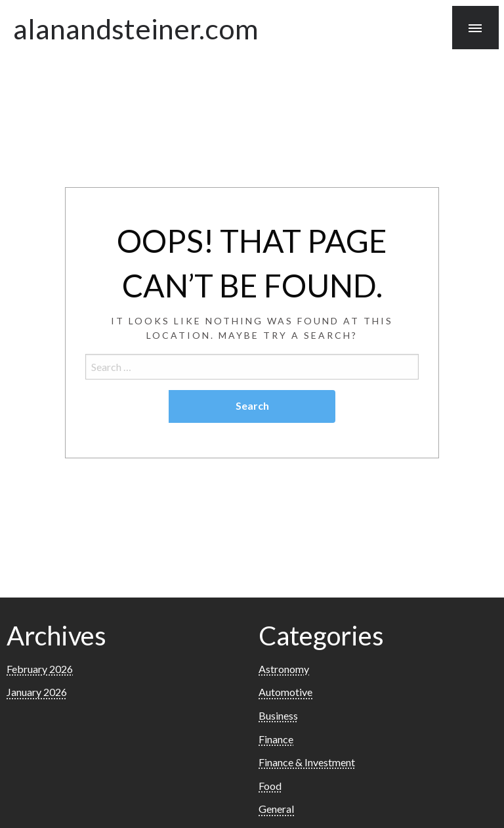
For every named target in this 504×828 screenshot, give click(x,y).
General (276, 809)
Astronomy (284, 669)
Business (278, 715)
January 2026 (37, 692)
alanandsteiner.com (136, 28)
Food (270, 786)
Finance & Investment (307, 762)
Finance (276, 739)
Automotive (285, 692)
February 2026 (40, 669)
